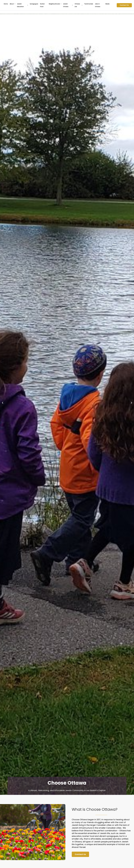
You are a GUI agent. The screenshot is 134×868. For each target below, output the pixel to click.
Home (6, 4)
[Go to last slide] (3, 403)
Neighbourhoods (54, 4)
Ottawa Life (77, 5)
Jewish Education (20, 5)
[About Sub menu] (15, 4)
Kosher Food (42, 5)
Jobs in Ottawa (98, 5)
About (12, 4)
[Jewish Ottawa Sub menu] (72, 5)
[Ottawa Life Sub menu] (82, 5)
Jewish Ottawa (66, 5)
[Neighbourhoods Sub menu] (61, 4)
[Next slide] (131, 403)
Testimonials (89, 4)
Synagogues (34, 4)
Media (107, 4)
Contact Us (124, 5)
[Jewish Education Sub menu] (28, 5)
